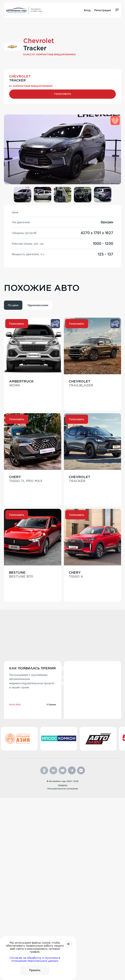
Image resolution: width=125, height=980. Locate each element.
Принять (35, 970)
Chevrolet (39, 45)
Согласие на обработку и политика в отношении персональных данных (35, 959)
